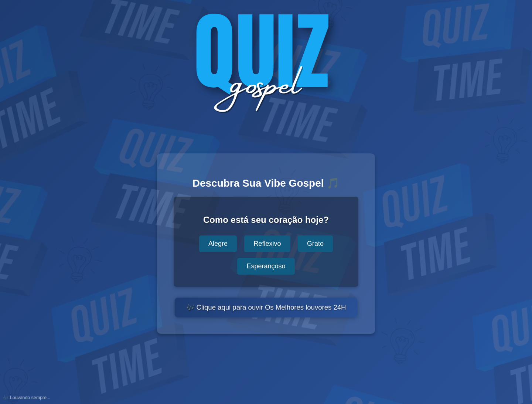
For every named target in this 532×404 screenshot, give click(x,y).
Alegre (218, 244)
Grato (315, 244)
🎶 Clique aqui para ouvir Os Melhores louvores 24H (266, 308)
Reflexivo (267, 244)
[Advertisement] (266, 371)
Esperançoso (266, 266)
